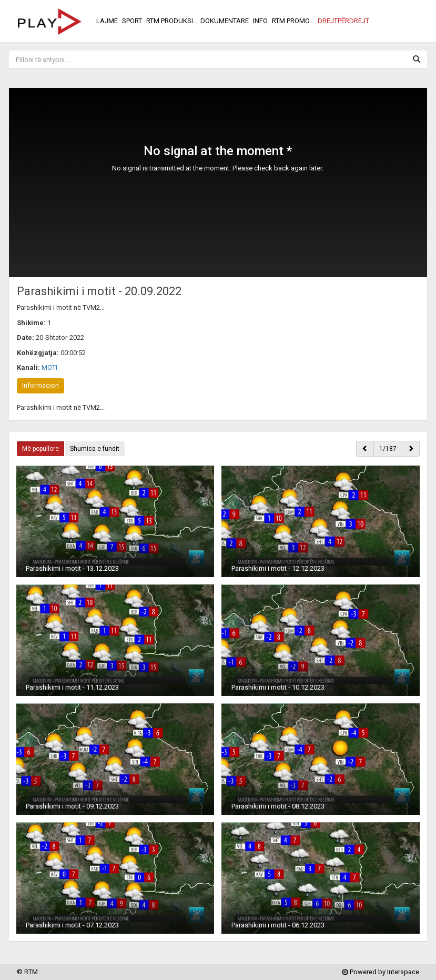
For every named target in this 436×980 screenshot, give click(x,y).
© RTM (27, 972)
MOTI (49, 367)
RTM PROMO (291, 21)
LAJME (107, 21)
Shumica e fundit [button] (95, 449)
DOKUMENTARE (225, 21)
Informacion (40, 385)
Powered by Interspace (381, 972)
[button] (343, 21)
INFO (260, 21)
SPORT (132, 21)
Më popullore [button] (40, 449)
